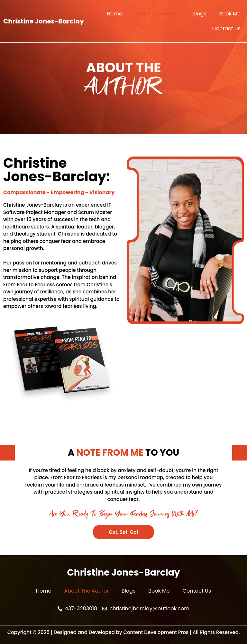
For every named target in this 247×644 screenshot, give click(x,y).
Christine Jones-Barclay (44, 21)
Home (114, 14)
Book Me (230, 14)
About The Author (157, 14)
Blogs (199, 14)
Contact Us (226, 28)
